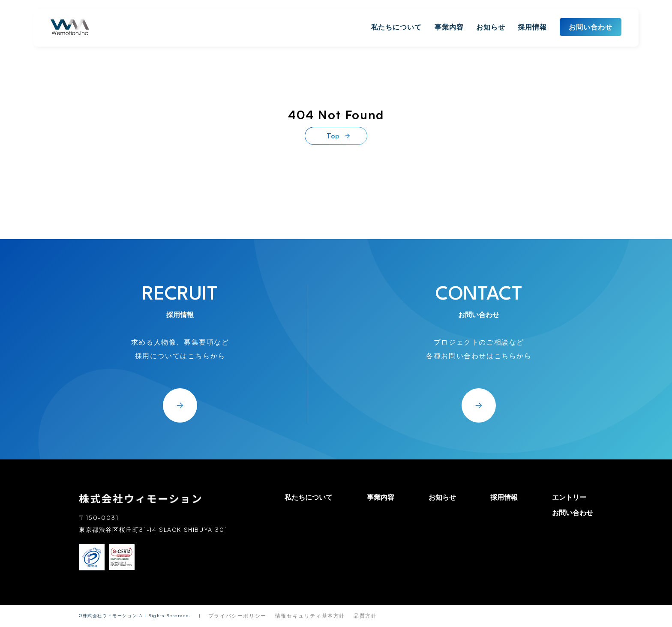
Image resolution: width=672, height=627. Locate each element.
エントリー (569, 497)
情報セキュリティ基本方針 (310, 616)
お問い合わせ (591, 27)
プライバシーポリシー (237, 616)
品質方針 (365, 616)
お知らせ (491, 27)
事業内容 (449, 27)
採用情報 (532, 27)
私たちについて (397, 27)
